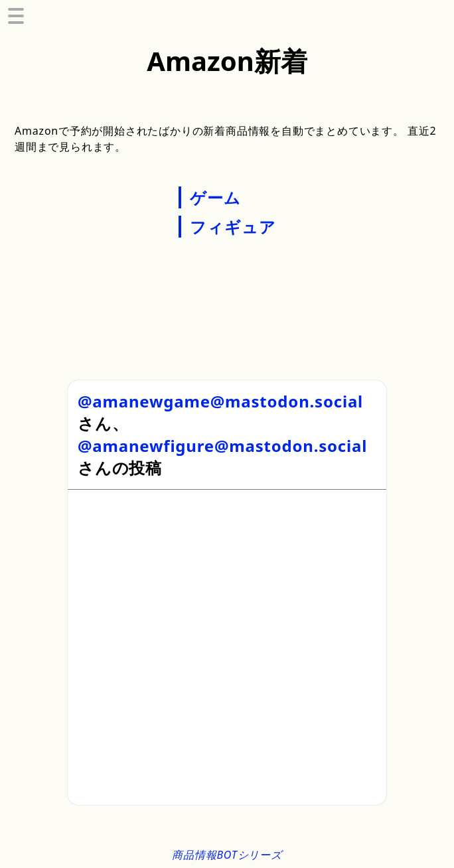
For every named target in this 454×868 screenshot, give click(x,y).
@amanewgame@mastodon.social (220, 401)
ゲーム (215, 197)
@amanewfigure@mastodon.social (222, 446)
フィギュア (233, 227)
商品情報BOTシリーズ (227, 855)
